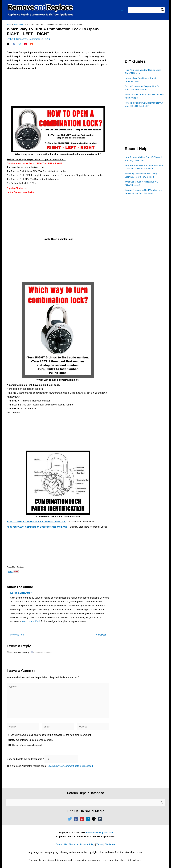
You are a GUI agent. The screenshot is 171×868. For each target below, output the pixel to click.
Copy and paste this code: (25, 759)
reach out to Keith (31, 621)
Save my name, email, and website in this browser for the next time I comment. (51, 735)
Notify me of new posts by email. (26, 745)
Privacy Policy (87, 844)
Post (10, 571)
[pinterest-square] (83, 819)
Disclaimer (110, 844)
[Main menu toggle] (122, 10)
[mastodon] (95, 819)
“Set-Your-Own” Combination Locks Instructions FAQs (37, 527)
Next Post (102, 635)
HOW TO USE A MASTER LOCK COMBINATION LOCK (36, 522)
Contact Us (61, 844)
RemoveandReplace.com (100, 833)
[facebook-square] (76, 819)
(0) (19, 653)
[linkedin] (89, 819)
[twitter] (71, 819)
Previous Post (16, 635)
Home (9, 24)
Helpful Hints (19, 24)
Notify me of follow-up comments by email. (31, 740)
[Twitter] (20, 44)
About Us (74, 844)
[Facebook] (14, 44)
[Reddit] (31, 44)
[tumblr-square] (101, 819)
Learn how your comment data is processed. (71, 766)
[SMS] (8, 44)
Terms (100, 844)
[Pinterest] (26, 44)
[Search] (163, 10)
